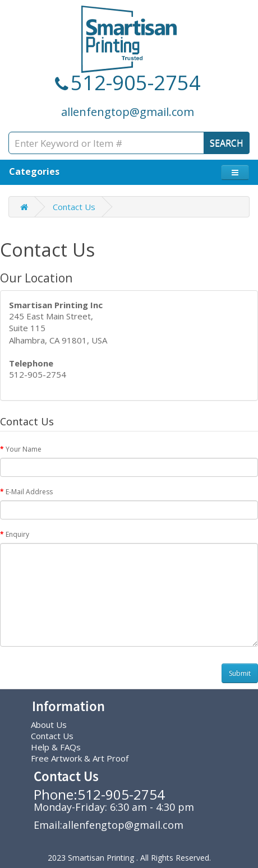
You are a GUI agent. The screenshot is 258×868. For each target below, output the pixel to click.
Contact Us (74, 207)
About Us (49, 725)
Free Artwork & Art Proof (80, 758)
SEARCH (227, 143)
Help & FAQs (56, 747)
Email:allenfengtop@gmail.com (109, 825)
